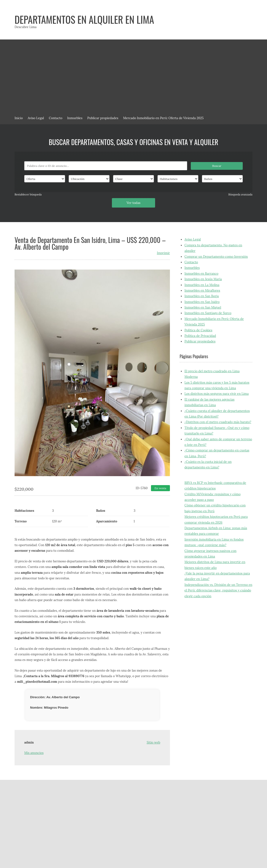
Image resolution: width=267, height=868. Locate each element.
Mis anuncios (34, 753)
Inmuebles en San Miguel (203, 307)
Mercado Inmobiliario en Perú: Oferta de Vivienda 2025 (163, 118)
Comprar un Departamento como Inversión (216, 257)
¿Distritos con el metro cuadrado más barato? (218, 422)
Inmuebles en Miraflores (202, 291)
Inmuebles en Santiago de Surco (208, 313)
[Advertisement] (133, 76)
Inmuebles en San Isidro (202, 302)
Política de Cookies (198, 330)
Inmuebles (75, 118)
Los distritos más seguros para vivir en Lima (217, 394)
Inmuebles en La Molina (202, 285)
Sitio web (153, 742)
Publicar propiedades (103, 118)
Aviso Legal (36, 118)
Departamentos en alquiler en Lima (84, 19)
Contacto (56, 118)
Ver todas (133, 203)
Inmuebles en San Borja (202, 296)
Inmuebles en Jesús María (203, 279)
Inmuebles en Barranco (201, 274)
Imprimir (163, 253)
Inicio (19, 118)
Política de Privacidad (200, 336)
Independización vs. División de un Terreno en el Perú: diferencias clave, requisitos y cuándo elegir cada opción (218, 590)
